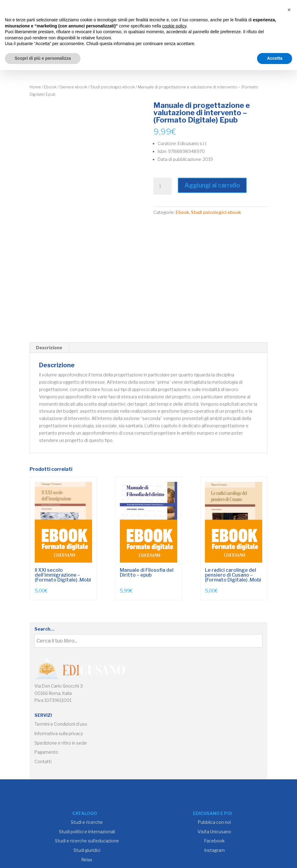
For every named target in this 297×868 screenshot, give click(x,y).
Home (35, 87)
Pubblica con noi (214, 822)
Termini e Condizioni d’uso (61, 724)
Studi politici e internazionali (87, 832)
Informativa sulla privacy (59, 733)
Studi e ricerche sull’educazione (87, 841)
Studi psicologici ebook (113, 87)
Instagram (215, 850)
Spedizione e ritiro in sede (61, 743)
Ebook (50, 87)
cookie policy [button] (174, 26)
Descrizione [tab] (49, 348)
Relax (87, 860)
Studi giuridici (87, 850)
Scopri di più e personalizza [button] (43, 58)
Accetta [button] (275, 58)
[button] (289, 10)
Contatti (43, 761)
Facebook (215, 841)
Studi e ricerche (87, 822)
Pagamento (46, 752)
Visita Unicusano (214, 832)
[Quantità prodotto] (163, 186)
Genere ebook (73, 87)
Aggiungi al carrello (212, 185)
